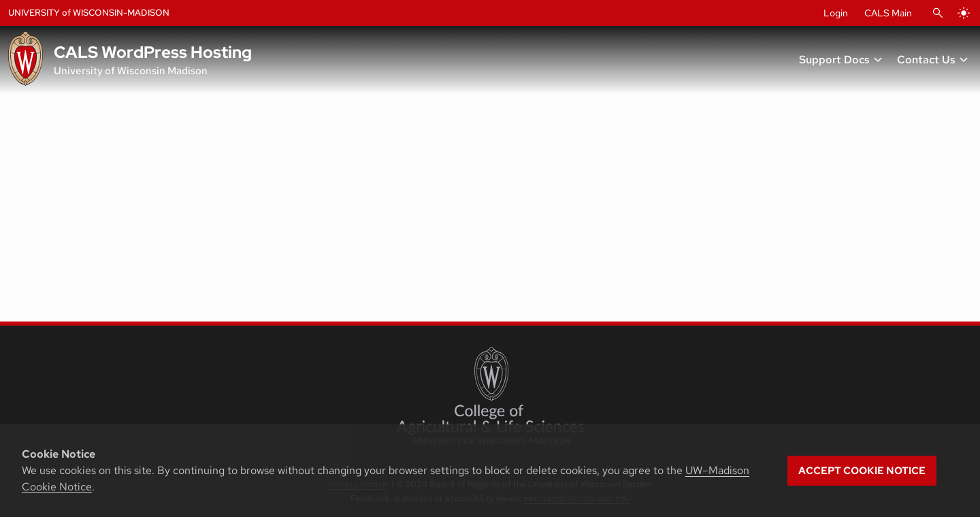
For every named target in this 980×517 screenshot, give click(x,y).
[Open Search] (938, 13)
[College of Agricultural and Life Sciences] (490, 396)
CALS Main (888, 13)
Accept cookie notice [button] (862, 471)
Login (836, 13)
